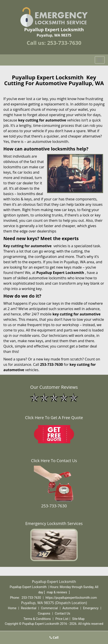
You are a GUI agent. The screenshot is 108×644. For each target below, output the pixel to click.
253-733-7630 (64, 43)
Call (54, 637)
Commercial (49, 608)
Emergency (91, 608)
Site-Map (78, 619)
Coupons (44, 613)
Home (12, 608)
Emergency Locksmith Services (54, 523)
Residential (29, 608)
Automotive (70, 608)
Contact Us (63, 613)
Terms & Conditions (37, 619)
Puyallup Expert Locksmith (60, 273)
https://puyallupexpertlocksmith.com (71, 598)
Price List (62, 619)
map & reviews (57, 592)
